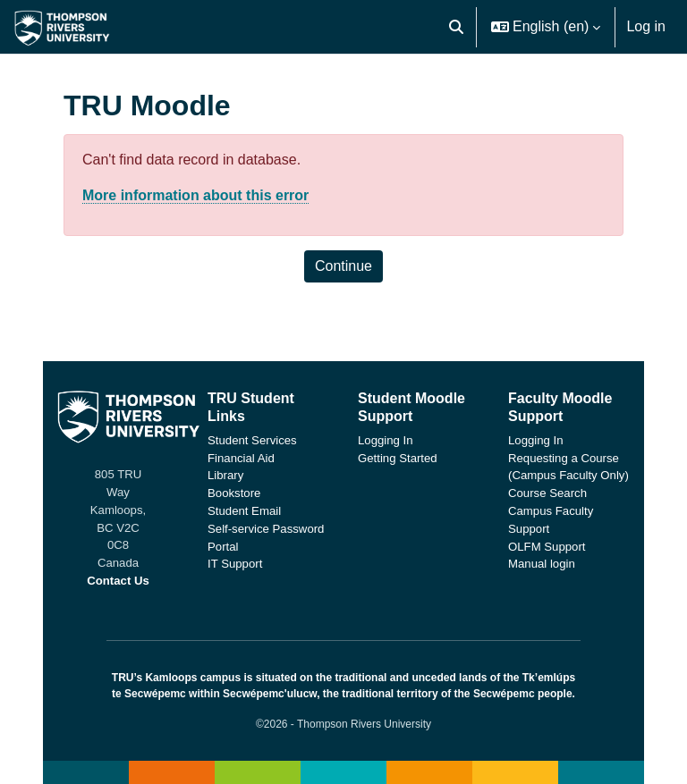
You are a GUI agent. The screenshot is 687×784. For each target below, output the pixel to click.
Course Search (547, 493)
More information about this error (195, 195)
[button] (456, 27)
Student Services (252, 440)
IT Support (235, 564)
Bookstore (234, 493)
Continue (343, 266)
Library (225, 475)
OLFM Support (547, 547)
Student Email (244, 511)
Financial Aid (241, 458)
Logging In (386, 440)
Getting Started (398, 458)
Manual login (542, 564)
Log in (646, 26)
